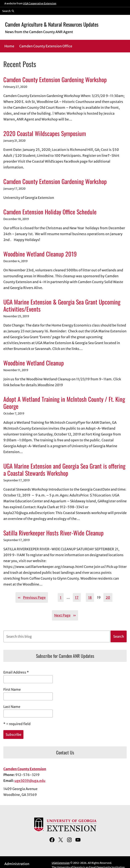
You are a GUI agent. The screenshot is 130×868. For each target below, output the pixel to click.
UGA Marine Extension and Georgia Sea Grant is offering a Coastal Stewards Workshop (64, 469)
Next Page (65, 615)
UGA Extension (61, 863)
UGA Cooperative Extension (40, 3)
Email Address (16, 672)
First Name (12, 689)
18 (90, 597)
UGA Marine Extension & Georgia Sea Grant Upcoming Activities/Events (62, 305)
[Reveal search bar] (8, 11)
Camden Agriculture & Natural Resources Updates (52, 24)
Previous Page (32, 597)
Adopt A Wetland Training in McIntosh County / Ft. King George (64, 403)
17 (77, 597)
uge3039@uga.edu (30, 781)
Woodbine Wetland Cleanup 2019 (40, 254)
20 (108, 597)
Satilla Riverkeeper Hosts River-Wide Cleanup (53, 533)
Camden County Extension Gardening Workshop (55, 79)
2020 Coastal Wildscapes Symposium (45, 133)
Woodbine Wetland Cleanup (34, 363)
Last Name (12, 707)
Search (119, 636)
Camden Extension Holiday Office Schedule (50, 212)
